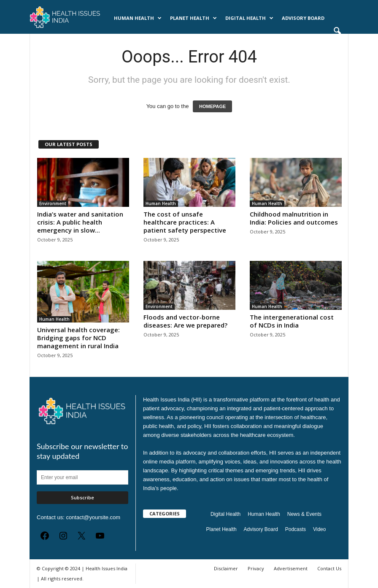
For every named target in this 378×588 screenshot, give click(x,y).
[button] (337, 31)
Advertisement (291, 568)
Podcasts (99, 42)
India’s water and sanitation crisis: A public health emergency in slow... (80, 222)
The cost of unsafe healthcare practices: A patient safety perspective (185, 222)
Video (319, 529)
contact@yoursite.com (93, 517)
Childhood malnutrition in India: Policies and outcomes (294, 218)
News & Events (59, 42)
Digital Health (249, 18)
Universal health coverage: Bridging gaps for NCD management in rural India (78, 338)
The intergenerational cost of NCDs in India (292, 321)
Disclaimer (226, 568)
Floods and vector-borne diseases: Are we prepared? (185, 321)
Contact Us (329, 568)
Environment (53, 203)
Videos (129, 42)
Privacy (256, 568)
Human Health (138, 18)
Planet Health (193, 18)
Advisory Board (303, 18)
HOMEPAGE (212, 106)
